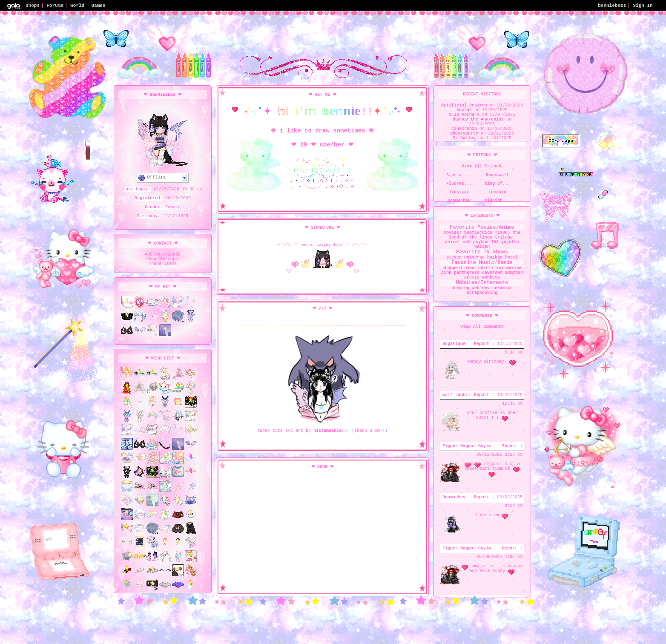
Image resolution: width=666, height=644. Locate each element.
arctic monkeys (482, 286)
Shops (33, 5)
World (77, 5)
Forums (55, 5)
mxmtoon (514, 280)
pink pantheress (460, 280)
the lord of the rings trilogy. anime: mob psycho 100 (482, 241)
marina (514, 274)
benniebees (612, 5)
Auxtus (464, 113)
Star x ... (459, 178)
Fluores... (459, 187)
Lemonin (497, 195)
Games (98, 5)
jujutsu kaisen (501, 247)
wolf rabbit (456, 410)
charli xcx (491, 274)
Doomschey (454, 512)
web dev (481, 299)
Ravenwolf (497, 178)
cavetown (492, 280)
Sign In (643, 5)
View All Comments (482, 341)
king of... (497, 187)
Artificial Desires (464, 107)
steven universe (465, 261)
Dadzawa (459, 195)
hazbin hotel (502, 261)
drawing (460, 299)
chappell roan (459, 274)
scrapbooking (482, 305)
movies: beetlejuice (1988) (477, 236)
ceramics (502, 299)
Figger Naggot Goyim (467, 461)
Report (482, 359)
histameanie (327, 471)
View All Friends (482, 168)
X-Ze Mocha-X (464, 119)
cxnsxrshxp (464, 137)
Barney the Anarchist (478, 125)
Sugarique (454, 359)
